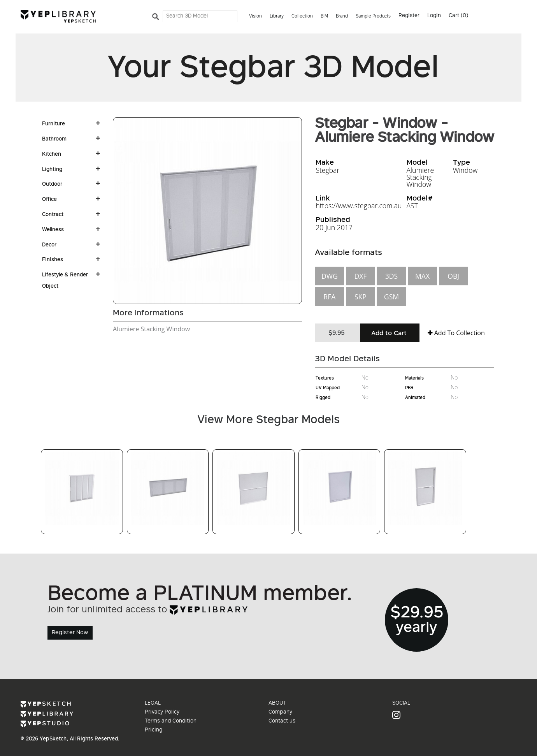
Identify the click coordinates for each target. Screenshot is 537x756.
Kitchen (52, 155)
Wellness (53, 230)
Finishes (53, 260)
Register (409, 16)
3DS (391, 276)
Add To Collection (456, 333)
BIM (324, 17)
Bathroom (54, 139)
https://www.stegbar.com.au (359, 206)
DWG (330, 276)
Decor (49, 245)
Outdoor (52, 185)
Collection (302, 17)
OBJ (453, 276)
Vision (255, 17)
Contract (53, 215)
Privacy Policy (162, 712)
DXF (360, 276)
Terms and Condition (171, 721)
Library (277, 17)
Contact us (282, 721)
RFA (329, 297)
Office (49, 200)
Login (434, 16)
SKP (361, 297)
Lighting (52, 170)
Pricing (154, 730)
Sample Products (373, 17)
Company (280, 712)
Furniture (54, 124)
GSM (391, 297)
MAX (422, 276)
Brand (342, 17)
